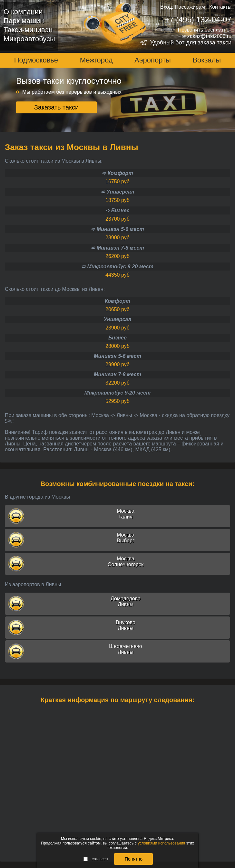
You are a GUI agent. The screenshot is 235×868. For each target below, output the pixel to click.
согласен (96, 859)
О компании (23, 12)
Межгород (96, 60)
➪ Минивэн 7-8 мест (117, 248)
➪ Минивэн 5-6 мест (117, 229)
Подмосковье (36, 60)
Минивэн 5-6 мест (117, 356)
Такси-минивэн (28, 30)
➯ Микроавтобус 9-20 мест (117, 267)
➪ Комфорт (117, 173)
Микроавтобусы (29, 39)
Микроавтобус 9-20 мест (117, 393)
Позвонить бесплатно (204, 30)
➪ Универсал (117, 192)
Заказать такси (57, 107)
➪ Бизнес (117, 210)
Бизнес (117, 338)
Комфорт (117, 301)
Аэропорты (153, 60)
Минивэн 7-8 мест (117, 374)
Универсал (118, 319)
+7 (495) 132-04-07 (198, 19)
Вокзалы (207, 60)
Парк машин (24, 21)
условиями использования (161, 843)
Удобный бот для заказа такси (191, 43)
